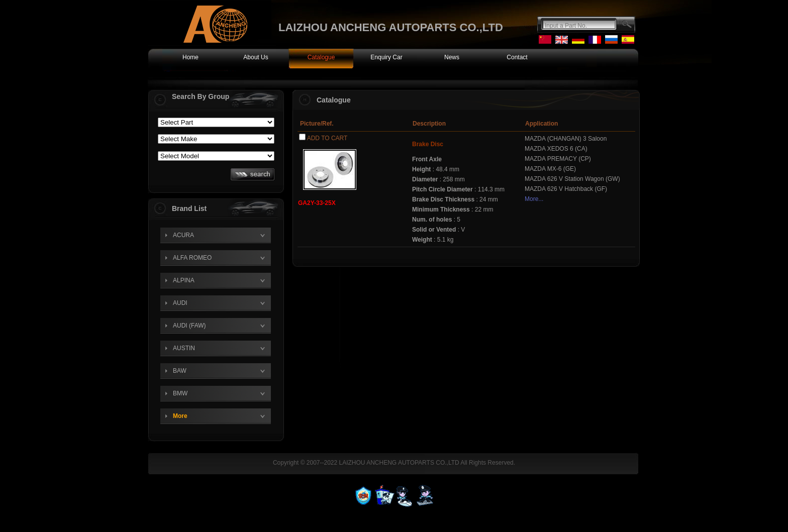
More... (534, 199)
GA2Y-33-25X (317, 203)
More (180, 416)
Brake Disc (428, 144)
